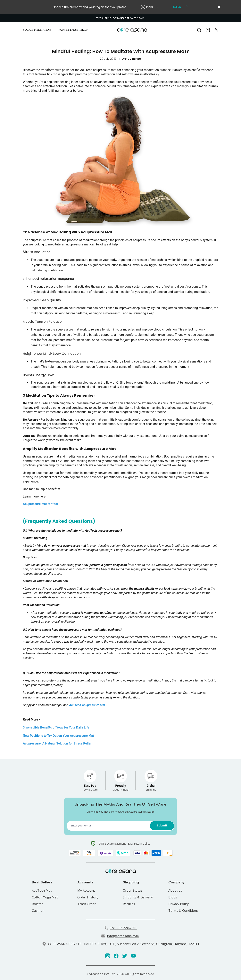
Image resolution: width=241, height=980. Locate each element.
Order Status (133, 890)
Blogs (173, 897)
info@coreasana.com (123, 936)
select (181, 7)
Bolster (37, 904)
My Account (86, 890)
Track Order (87, 904)
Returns (129, 904)
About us (175, 890)
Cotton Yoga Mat (45, 897)
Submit (162, 825)
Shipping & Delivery (138, 897)
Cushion (38, 911)
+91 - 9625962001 (124, 928)
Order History (88, 897)
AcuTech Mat (42, 890)
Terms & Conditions (183, 911)
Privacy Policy (179, 904)
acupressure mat (89, 420)
